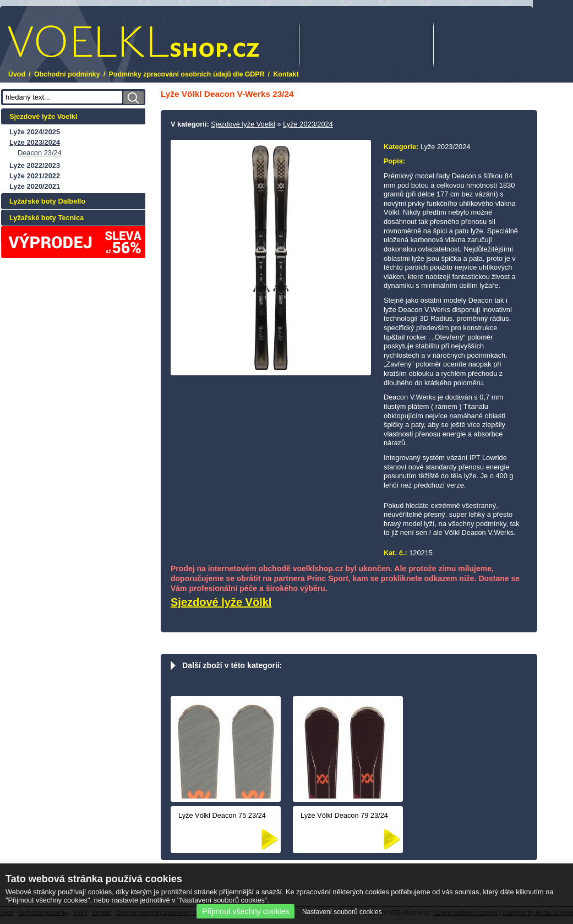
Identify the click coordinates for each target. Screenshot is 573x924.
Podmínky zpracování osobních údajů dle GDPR (187, 74)
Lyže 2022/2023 (35, 165)
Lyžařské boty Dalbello (47, 201)
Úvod (17, 74)
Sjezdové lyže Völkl (221, 602)
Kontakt (286, 74)
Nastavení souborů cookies (342, 912)
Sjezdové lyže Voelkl (43, 116)
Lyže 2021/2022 (35, 176)
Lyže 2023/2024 (35, 142)
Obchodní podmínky (67, 74)
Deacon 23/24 (40, 153)
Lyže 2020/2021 (35, 186)
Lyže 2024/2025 (35, 132)
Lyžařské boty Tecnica (47, 218)
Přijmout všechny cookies (245, 911)
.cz (133, 42)
